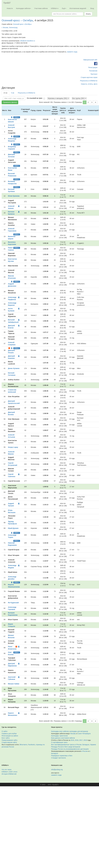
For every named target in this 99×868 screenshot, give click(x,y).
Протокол (94, 74)
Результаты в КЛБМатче (89, 81)
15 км (5, 93)
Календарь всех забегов (60, 731)
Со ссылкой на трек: (35, 98)
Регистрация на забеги (10, 736)
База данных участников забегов (63, 738)
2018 (77, 740)
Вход (92, 8)
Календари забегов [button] (23, 8)
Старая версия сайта (9, 742)
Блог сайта (6, 738)
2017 (81, 740)
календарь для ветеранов (79, 731)
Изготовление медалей (78, 8)
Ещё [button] (64, 8)
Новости (10, 8)
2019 (72, 740)
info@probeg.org (57, 770)
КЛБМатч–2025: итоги (9, 772)
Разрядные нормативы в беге (62, 756)
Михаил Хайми (14, 684)
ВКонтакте (23, 745)
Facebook (31, 745)
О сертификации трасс (59, 742)
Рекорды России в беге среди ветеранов (66, 747)
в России (84, 751)
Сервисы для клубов (9, 734)
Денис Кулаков (14, 368)
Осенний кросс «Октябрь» (22, 24)
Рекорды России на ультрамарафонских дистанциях (70, 749)
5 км (13, 93)
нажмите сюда (72, 52)
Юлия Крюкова (14, 196)
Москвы (73, 734)
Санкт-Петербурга (84, 734)
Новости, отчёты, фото (89, 84)
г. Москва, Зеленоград (10, 27)
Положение (93, 71)
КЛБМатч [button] (55, 8)
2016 (85, 740)
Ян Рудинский (13, 603)
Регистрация (93, 67)
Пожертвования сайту (10, 740)
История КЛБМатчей (9, 774)
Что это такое (7, 770)
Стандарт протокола (58, 758)
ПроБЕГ (7, 3)
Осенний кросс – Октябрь (17, 20)
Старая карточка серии (89, 77)
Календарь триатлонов (59, 736)
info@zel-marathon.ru (28, 41)
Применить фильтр (10, 102)
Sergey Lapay (13, 447)
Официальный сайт (90, 60)
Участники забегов (41, 8)
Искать (88, 14)
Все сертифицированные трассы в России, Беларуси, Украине (74, 745)
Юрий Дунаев (13, 528)
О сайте (4, 731)
